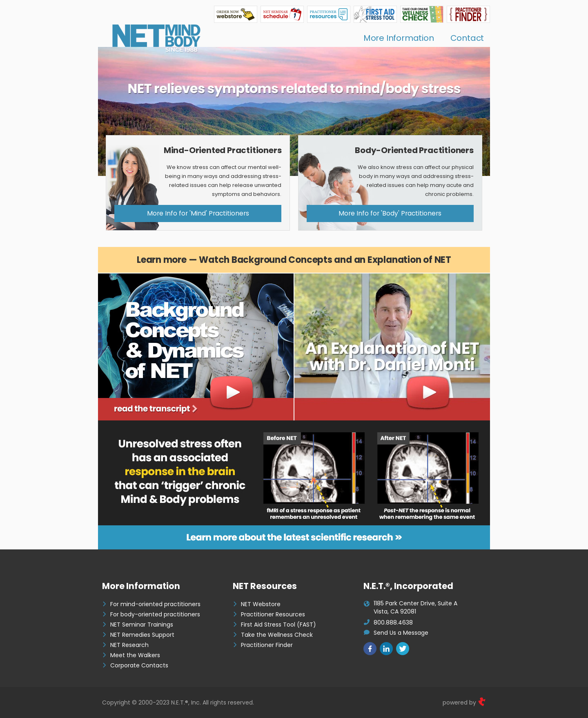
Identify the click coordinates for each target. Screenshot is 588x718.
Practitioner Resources (273, 614)
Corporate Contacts (139, 665)
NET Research (129, 645)
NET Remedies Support (142, 635)
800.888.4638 (393, 622)
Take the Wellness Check (277, 635)
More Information (399, 38)
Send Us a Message (401, 633)
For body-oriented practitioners (155, 614)
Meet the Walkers (135, 655)
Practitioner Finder (267, 645)
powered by (464, 702)
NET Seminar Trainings (142, 625)
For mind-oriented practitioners (155, 604)
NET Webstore (261, 604)
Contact (467, 38)
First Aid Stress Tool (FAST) (278, 625)
